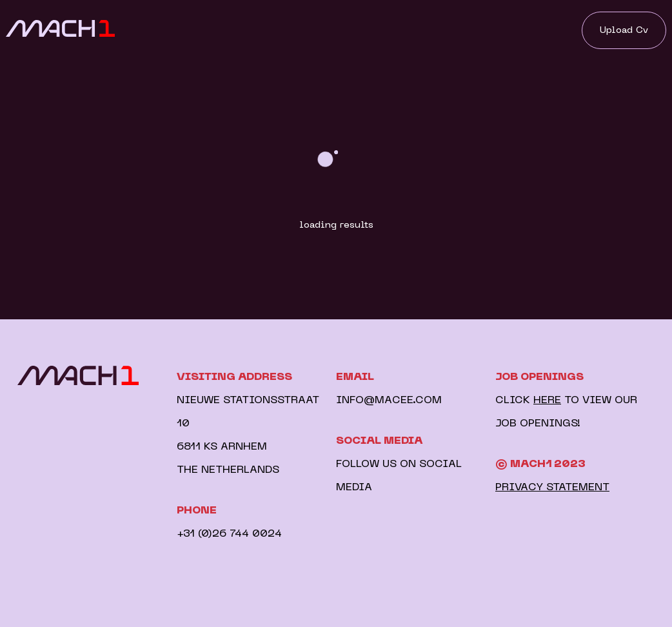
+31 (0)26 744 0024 (229, 534)
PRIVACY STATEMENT (552, 488)
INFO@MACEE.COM (389, 401)
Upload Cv (624, 30)
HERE (547, 401)
